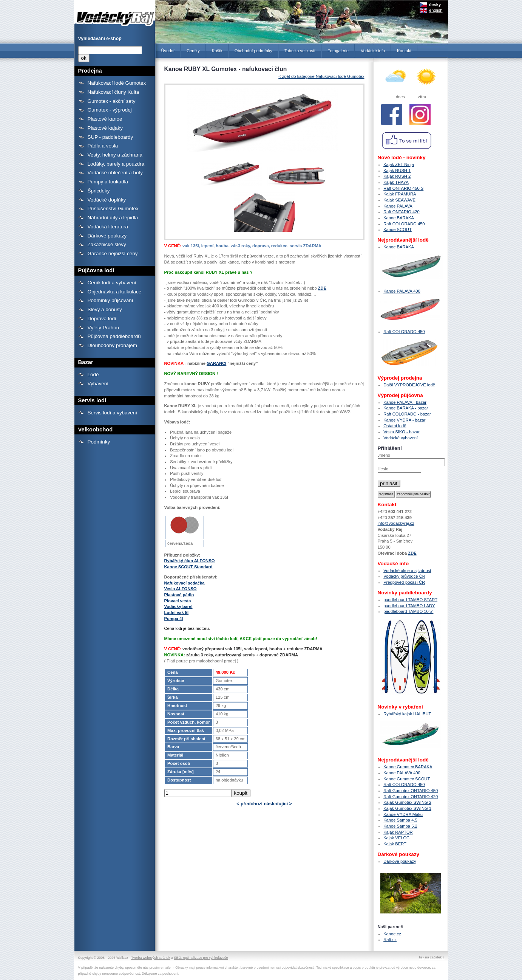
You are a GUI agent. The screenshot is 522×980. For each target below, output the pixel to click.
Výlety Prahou (103, 328)
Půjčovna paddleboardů (114, 336)
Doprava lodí (102, 319)
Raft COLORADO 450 (404, 224)
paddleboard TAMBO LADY (409, 606)
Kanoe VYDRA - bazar (404, 420)
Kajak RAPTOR (398, 832)
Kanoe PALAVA (398, 206)
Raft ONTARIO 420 (402, 212)
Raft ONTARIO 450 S (403, 188)
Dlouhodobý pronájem (112, 345)
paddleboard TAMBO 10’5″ (408, 611)
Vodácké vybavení (401, 438)
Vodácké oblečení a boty (115, 173)
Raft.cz (390, 940)
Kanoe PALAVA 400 (402, 291)
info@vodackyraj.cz (396, 523)
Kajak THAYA (396, 182)
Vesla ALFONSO (181, 589)
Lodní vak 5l (177, 612)
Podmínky (99, 442)
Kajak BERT (395, 844)
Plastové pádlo (179, 595)
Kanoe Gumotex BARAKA (408, 767)
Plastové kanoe (105, 119)
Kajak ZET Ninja (399, 164)
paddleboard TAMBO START (410, 600)
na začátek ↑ (435, 957)
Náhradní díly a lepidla (113, 218)
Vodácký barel (178, 606)
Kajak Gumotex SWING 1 (407, 808)
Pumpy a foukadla (108, 182)
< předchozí (249, 804)
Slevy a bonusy (105, 309)
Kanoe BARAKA (399, 218)
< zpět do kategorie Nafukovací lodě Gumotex (321, 76)
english (436, 10)
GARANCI (216, 363)
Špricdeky (99, 191)
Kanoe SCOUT (398, 229)
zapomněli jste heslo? (413, 494)
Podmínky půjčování (110, 300)
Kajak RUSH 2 (397, 176)
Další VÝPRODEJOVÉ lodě (409, 385)
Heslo (383, 469)
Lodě (93, 374)
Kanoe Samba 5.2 (400, 826)
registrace (386, 494)
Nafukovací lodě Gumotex (117, 83)
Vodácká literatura (108, 227)
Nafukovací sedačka (185, 583)
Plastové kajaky (105, 128)
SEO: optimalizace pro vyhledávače (201, 958)
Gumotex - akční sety (112, 101)
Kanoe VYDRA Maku (403, 814)
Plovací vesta (178, 601)
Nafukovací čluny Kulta (114, 92)
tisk (422, 957)
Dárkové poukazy (107, 236)
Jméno (384, 455)
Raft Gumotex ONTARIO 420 (411, 797)
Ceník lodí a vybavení (112, 283)
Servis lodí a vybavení (112, 413)
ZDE (322, 288)
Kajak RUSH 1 (397, 171)
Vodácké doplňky (107, 200)
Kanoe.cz (392, 934)
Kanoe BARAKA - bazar (406, 408)
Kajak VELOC (396, 838)
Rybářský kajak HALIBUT (407, 714)
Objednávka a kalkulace (115, 292)
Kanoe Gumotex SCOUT (407, 779)
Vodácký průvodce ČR (404, 576)
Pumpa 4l (174, 619)
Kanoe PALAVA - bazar (405, 402)
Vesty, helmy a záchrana (115, 155)
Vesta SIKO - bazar (402, 432)
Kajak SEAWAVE (399, 200)
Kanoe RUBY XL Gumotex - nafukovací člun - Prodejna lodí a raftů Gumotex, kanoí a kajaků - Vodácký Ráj (115, 14)
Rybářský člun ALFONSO (190, 561)
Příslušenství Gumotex (113, 209)
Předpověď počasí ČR (404, 582)
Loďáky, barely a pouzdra (116, 164)
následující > (278, 804)
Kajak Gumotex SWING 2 (407, 802)
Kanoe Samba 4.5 (400, 820)
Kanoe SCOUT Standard (188, 567)
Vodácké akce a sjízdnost (407, 571)
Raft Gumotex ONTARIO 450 (411, 791)
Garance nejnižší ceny (113, 254)
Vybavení (98, 384)
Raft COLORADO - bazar (407, 414)
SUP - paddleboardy (110, 137)
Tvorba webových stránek (151, 958)
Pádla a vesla (103, 146)
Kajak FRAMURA (400, 194)
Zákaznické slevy (107, 244)
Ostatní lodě (395, 426)
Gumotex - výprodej (110, 110)
